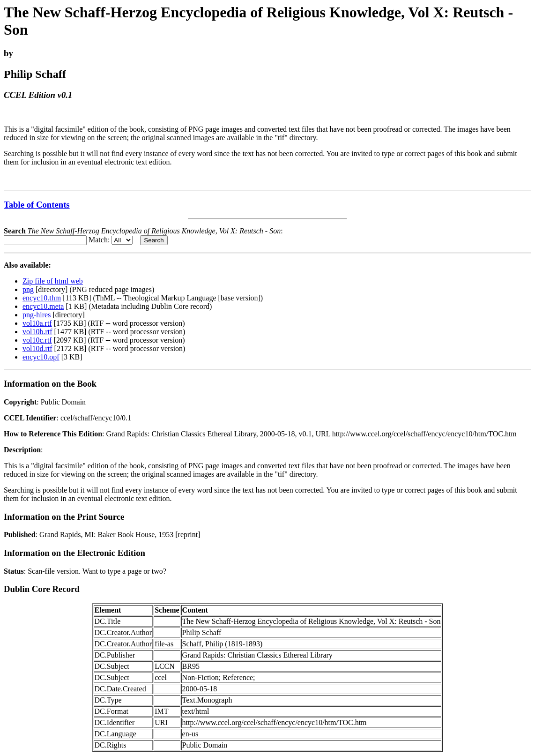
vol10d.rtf (37, 348)
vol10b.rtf (37, 332)
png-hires (37, 315)
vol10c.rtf (37, 340)
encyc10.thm (42, 298)
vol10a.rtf (37, 323)
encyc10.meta (43, 306)
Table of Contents (37, 205)
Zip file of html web (53, 281)
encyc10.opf (41, 357)
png (28, 289)
